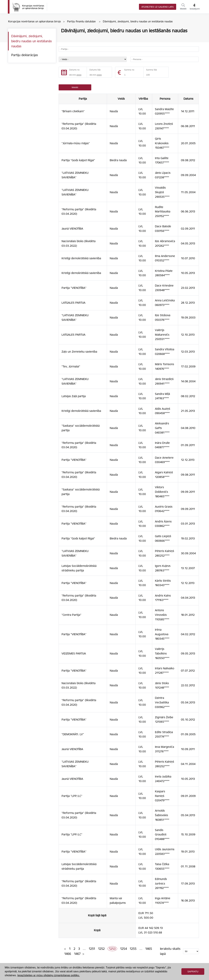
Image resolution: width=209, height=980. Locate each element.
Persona (165, 99)
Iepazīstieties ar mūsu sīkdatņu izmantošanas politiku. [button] (48, 975)
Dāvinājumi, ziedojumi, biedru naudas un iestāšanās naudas (32, 41)
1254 (123, 949)
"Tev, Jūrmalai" (71, 366)
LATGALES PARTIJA (73, 303)
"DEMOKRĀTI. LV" (73, 734)
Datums (188, 99)
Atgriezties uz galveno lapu (158, 7)
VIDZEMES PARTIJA (74, 653)
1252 (101, 949)
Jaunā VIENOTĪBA (72, 229)
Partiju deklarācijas (25, 55)
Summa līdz (152, 70)
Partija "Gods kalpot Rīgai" (78, 160)
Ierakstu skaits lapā (170, 951)
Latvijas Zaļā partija (74, 396)
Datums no (74, 70)
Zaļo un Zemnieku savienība (79, 352)
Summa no (129, 70)
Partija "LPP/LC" (72, 796)
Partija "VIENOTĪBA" (74, 288)
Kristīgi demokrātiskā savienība (81, 258)
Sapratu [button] (193, 972)
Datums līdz (95, 70)
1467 (77, 954)
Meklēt (183, 7)
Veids (121, 99)
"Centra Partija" (71, 615)
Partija (83, 99)
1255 (133, 949)
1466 (68, 954)
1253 (112, 949)
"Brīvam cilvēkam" (73, 111)
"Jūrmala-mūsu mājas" (76, 143)
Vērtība (144, 99)
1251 (92, 949)
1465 (149, 949)
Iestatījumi (195, 7)
